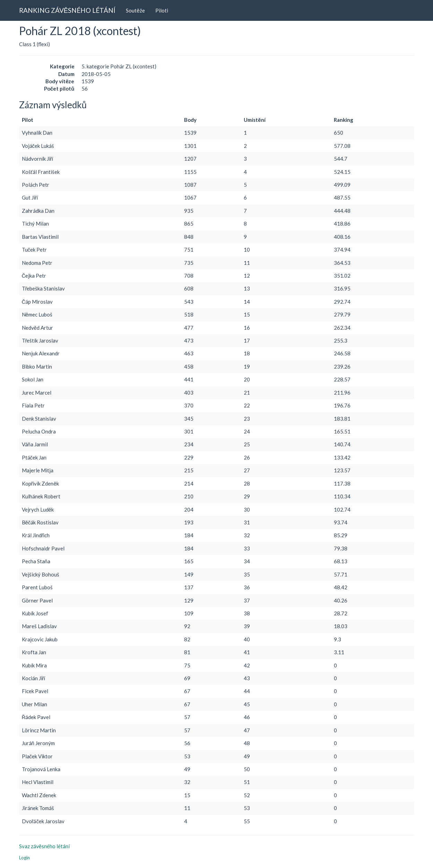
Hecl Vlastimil (38, 782)
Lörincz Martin (39, 730)
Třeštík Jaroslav (40, 340)
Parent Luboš (37, 587)
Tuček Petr (34, 250)
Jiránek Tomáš (38, 808)
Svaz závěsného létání (44, 846)
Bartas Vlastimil (40, 237)
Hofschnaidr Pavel (43, 548)
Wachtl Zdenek (39, 795)
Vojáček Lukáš (38, 146)
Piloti (162, 10)
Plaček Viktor (37, 756)
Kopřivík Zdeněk (40, 483)
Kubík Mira (34, 665)
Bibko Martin (37, 366)
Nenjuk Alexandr (41, 353)
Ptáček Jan (34, 457)
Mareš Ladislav (39, 626)
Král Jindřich (36, 535)
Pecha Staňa (36, 561)
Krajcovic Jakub (40, 639)
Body (190, 120)
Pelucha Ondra (39, 431)
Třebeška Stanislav (44, 288)
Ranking (344, 120)
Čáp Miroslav (37, 302)
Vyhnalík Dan (37, 133)
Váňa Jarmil (35, 444)
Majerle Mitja (38, 470)
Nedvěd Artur (37, 328)
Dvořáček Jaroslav (43, 821)
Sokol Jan (33, 379)
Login (24, 858)
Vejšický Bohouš (41, 574)
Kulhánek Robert (41, 496)
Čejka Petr (34, 276)
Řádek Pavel (36, 717)
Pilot (28, 120)
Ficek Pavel (35, 691)
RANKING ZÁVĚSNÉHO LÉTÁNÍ (67, 10)
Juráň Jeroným (38, 743)
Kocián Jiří (34, 678)
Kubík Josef (35, 613)
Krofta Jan (34, 652)
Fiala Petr (33, 405)
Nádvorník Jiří (38, 159)
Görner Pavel (37, 600)
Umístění (254, 120)
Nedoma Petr (37, 263)
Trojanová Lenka (41, 769)
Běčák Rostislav (40, 522)
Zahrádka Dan (38, 211)
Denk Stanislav (39, 419)
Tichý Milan (35, 224)
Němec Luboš (37, 314)
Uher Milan (34, 704)
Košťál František (41, 172)
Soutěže (135, 10)
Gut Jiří (30, 197)
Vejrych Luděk (38, 509)
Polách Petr (36, 185)
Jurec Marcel (37, 393)
